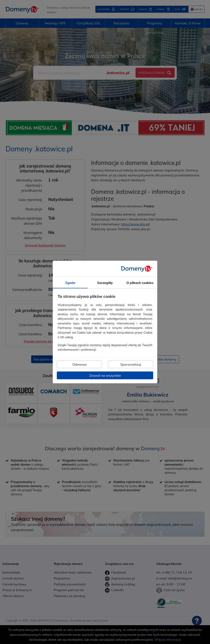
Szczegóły (105, 283)
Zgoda (70, 283)
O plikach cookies (140, 283)
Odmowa (79, 364)
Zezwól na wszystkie (105, 375)
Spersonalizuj (131, 364)
